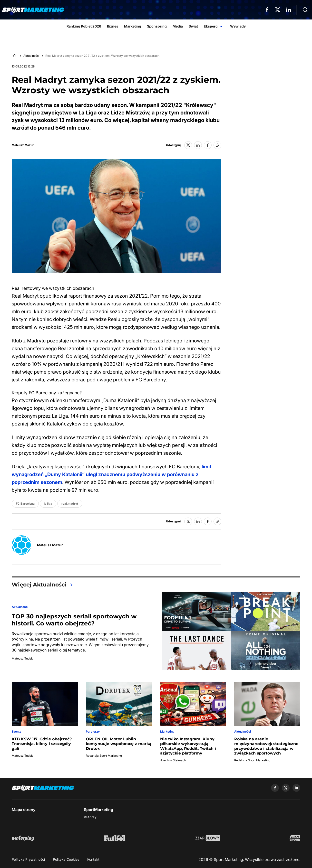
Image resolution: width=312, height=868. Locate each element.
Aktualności (31, 56)
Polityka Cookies (66, 859)
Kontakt (93, 859)
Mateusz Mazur (23, 145)
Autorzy (90, 817)
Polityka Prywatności (28, 859)
